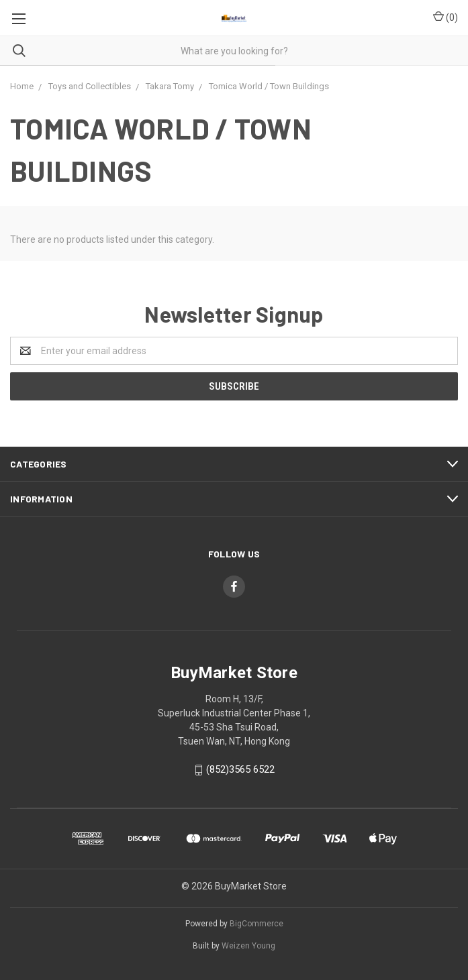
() (446, 17)
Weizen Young (248, 946)
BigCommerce (256, 924)
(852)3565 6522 (240, 769)
